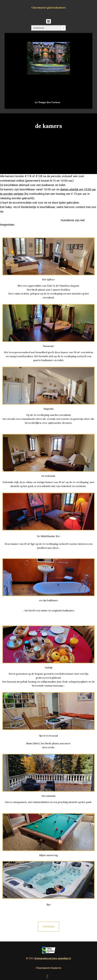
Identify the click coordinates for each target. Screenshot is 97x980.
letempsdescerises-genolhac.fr (53, 958)
